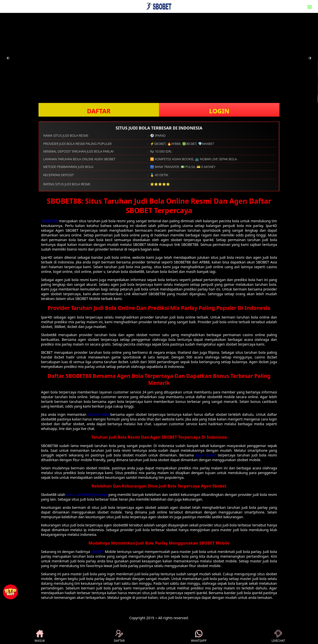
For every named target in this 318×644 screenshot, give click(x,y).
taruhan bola (98, 414)
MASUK (40, 636)
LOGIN (219, 111)
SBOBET (97, 552)
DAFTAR (99, 111)
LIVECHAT (278, 636)
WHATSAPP (199, 636)
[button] (8, 58)
